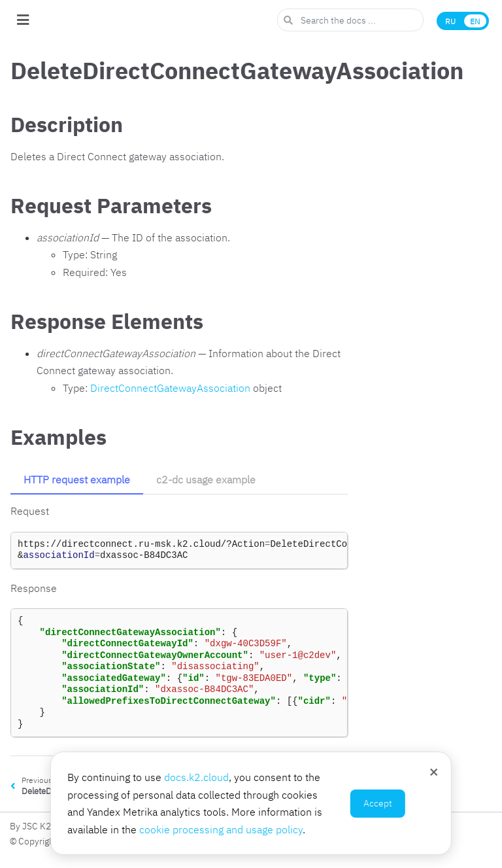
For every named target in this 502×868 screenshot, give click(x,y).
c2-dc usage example (206, 479)
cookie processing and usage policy (221, 829)
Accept (378, 803)
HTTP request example (77, 479)
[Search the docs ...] (350, 20)
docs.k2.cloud (196, 777)
